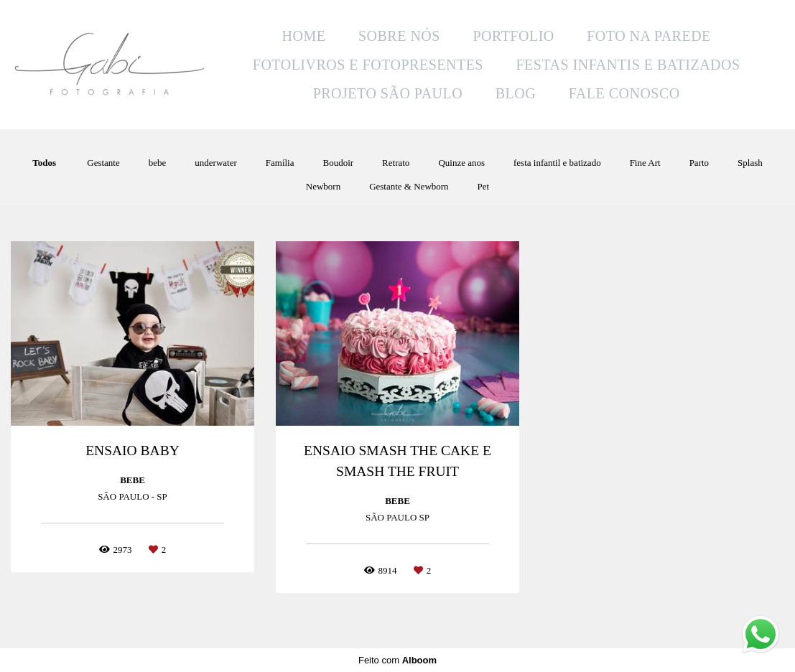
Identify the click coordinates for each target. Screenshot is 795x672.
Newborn (323, 186)
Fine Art (645, 163)
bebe (158, 163)
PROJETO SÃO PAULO (388, 93)
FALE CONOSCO (624, 93)
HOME (304, 36)
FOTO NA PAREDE (649, 36)
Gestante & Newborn (409, 186)
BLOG (516, 93)
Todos (44, 163)
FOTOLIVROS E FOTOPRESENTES (368, 65)
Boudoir (338, 163)
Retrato (396, 163)
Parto (699, 163)
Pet (484, 186)
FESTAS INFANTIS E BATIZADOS (628, 65)
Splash (750, 163)
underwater (215, 163)
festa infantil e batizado (557, 163)
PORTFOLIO (513, 36)
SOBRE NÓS (399, 36)
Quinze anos (461, 163)
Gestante (103, 163)
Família (280, 163)
